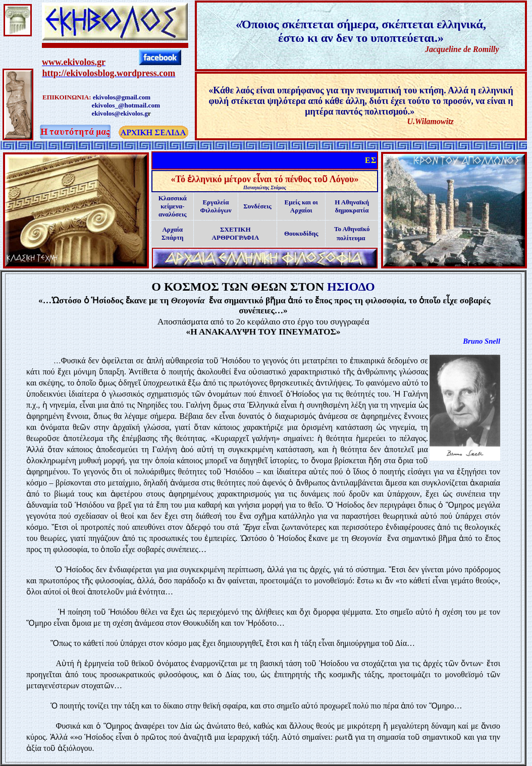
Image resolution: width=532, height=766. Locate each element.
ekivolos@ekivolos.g (120, 113)
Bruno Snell (482, 341)
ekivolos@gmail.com (122, 97)
